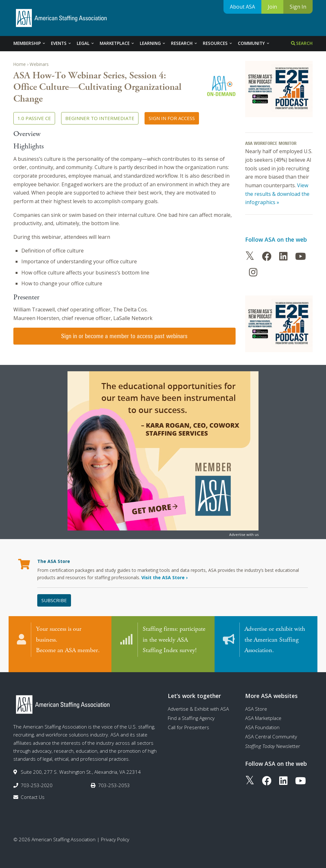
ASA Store (256, 702)
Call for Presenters (188, 721)
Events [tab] (61, 43)
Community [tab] (254, 43)
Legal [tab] (86, 43)
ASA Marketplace (263, 712)
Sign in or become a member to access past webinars (124, 336)
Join (272, 7)
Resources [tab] (218, 43)
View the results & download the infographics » (277, 194)
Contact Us (33, 791)
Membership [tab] (30, 43)
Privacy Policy (115, 833)
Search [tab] (302, 43)
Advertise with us (244, 534)
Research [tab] (184, 43)
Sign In (298, 7)
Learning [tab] (153, 43)
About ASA (242, 7)
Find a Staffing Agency (191, 712)
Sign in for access (172, 118)
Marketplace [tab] (117, 43)
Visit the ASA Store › (164, 577)
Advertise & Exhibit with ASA (198, 702)
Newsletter (273, 740)
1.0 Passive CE (34, 118)
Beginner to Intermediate (100, 118)
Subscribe (54, 600)
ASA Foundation (262, 721)
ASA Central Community (271, 730)
